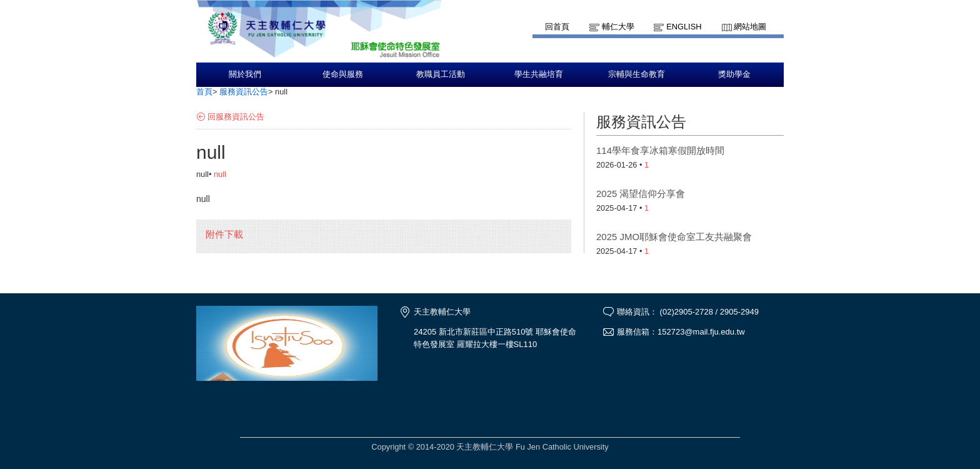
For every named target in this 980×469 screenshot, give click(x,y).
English (684, 27)
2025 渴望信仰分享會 (641, 194)
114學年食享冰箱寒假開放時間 (660, 150)
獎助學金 (734, 74)
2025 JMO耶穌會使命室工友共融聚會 (674, 237)
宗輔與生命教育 (637, 74)
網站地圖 (750, 27)
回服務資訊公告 (236, 117)
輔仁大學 (618, 27)
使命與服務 (343, 74)
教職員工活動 (441, 74)
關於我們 (245, 74)
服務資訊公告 (244, 92)
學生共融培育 (539, 74)
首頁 (204, 92)
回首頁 (557, 27)
